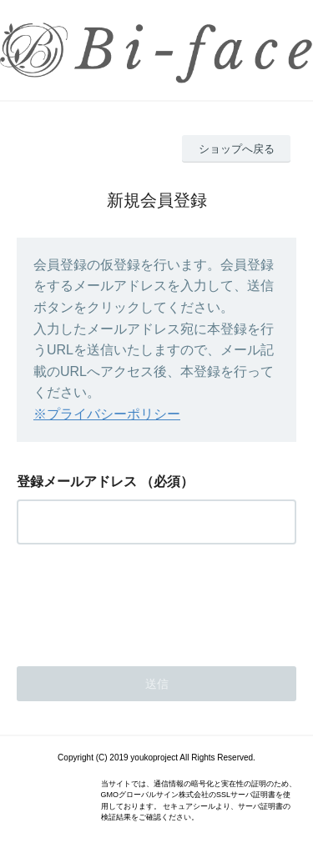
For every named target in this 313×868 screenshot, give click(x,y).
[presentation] (144, 600)
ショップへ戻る (237, 149)
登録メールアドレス (77, 482)
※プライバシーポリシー (107, 414)
